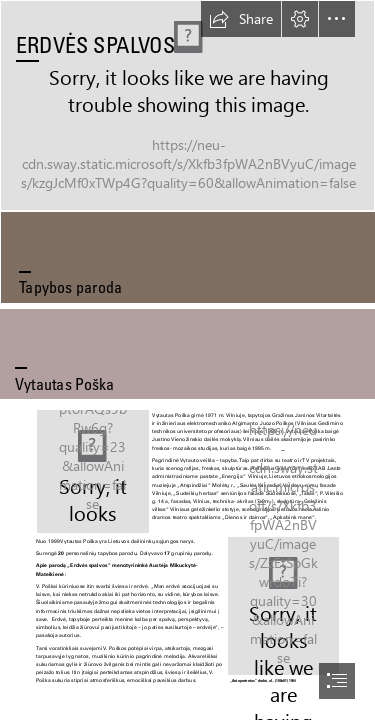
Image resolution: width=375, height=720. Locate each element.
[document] (187, 360)
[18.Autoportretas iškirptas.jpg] (283, 612)
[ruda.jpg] (187, 256)
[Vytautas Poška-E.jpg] (92, 470)
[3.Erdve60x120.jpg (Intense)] (187, 105)
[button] (241, 19)
